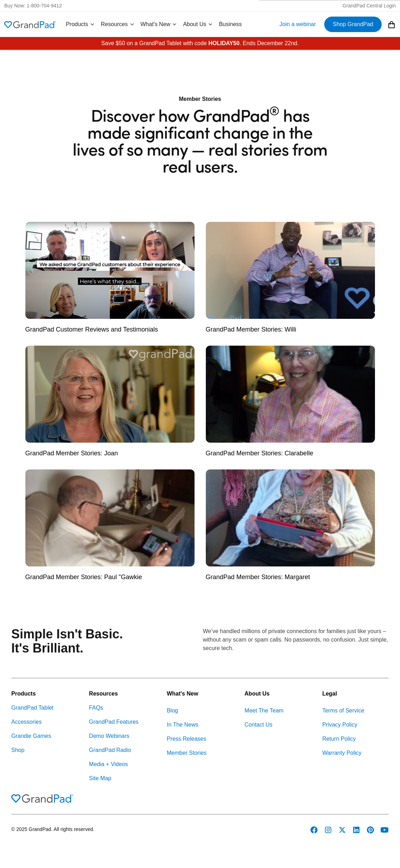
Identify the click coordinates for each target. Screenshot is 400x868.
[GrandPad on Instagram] (328, 830)
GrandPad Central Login (369, 6)
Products (81, 24)
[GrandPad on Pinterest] (370, 830)
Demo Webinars (109, 736)
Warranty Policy (342, 753)
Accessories (26, 722)
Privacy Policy (340, 725)
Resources (118, 24)
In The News (183, 725)
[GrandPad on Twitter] (342, 830)
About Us (198, 24)
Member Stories (187, 753)
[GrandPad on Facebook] (314, 830)
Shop (18, 750)
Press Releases (186, 739)
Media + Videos (109, 764)
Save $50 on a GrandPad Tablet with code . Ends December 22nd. (200, 43)
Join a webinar (298, 24)
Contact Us (259, 725)
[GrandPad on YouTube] (384, 830)
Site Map (100, 778)
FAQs (96, 708)
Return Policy (339, 739)
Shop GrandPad (353, 24)
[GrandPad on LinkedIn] (356, 830)
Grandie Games (31, 736)
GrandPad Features (114, 722)
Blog (172, 711)
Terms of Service (343, 711)
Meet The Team (264, 711)
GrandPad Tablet (32, 708)
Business (230, 24)
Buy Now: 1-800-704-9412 (33, 6)
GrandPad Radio (110, 750)
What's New (159, 24)
